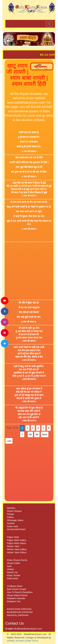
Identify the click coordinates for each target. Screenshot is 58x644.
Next (45, 434)
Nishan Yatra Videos (17, 552)
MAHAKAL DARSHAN (18, 615)
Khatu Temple (14, 575)
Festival (11, 523)
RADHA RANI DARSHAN (19, 609)
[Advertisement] (29, 271)
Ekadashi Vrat (14, 601)
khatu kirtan (13, 578)
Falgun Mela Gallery (17, 540)
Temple (10, 514)
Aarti (9, 566)
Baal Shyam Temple (17, 589)
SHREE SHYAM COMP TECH (23, 641)
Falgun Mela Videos (16, 543)
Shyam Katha (13, 563)
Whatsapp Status (15, 520)
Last (9, 441)
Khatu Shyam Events (17, 560)
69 (37, 434)
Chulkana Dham (15, 586)
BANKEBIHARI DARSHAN (20, 612)
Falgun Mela (13, 537)
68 (30, 434)
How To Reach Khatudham (20, 592)
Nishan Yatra (13, 546)
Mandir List (12, 572)
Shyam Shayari (14, 511)
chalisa (10, 569)
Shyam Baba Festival (17, 595)
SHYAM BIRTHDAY (16, 529)
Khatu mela (12, 526)
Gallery (10, 517)
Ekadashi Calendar (16, 598)
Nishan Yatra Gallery (17, 549)
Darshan (11, 508)
